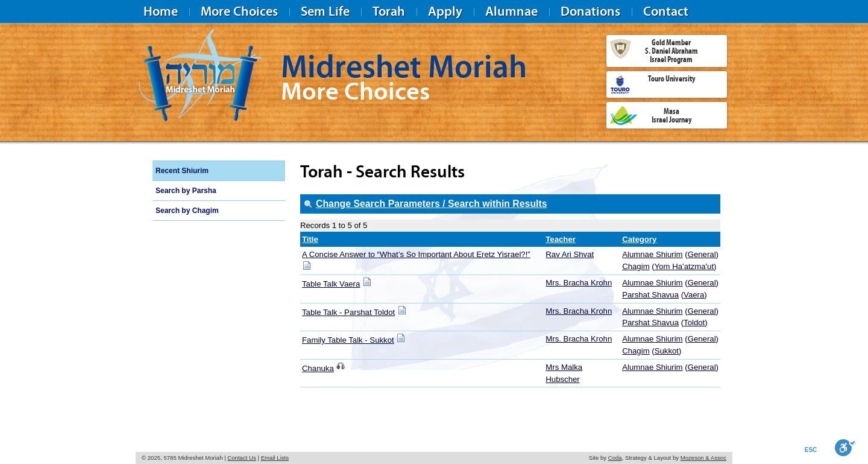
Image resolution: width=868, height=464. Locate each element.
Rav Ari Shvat (570, 254)
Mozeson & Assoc (703, 458)
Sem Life (325, 11)
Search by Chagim (187, 211)
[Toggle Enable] (845, 448)
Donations (590, 11)
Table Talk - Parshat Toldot (348, 312)
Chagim (636, 266)
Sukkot (667, 351)
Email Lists (275, 458)
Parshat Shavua (650, 295)
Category (639, 239)
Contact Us (241, 458)
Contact (666, 11)
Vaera (694, 295)
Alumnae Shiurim (652, 254)
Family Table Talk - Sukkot (348, 340)
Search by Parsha (186, 191)
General (702, 254)
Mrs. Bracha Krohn (579, 283)
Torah (389, 11)
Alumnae (511, 11)
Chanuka (318, 368)
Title (310, 239)
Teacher (561, 239)
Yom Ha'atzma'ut (684, 266)
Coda (615, 458)
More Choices (239, 11)
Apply (445, 11)
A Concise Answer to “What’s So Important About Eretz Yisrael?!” (416, 254)
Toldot (694, 323)
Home (161, 11)
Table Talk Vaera (331, 284)
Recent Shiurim (182, 171)
